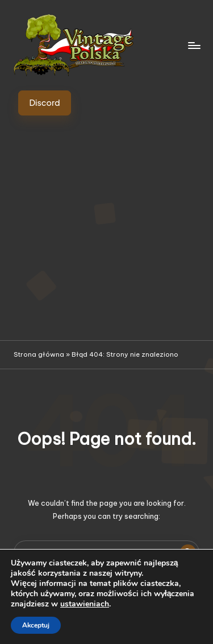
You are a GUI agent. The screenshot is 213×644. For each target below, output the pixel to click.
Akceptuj (36, 625)
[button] (45, 103)
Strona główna (39, 354)
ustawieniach (85, 604)
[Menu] (194, 45)
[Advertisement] (106, 228)
